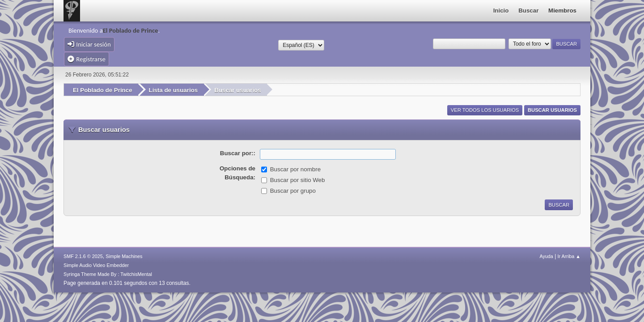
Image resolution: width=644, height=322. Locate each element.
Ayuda (546, 256)
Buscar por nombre (295, 169)
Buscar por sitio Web (298, 180)
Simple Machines (124, 256)
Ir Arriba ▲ (569, 256)
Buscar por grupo (293, 191)
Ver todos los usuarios (485, 110)
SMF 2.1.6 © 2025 (83, 256)
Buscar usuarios (552, 110)
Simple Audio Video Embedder (96, 265)
